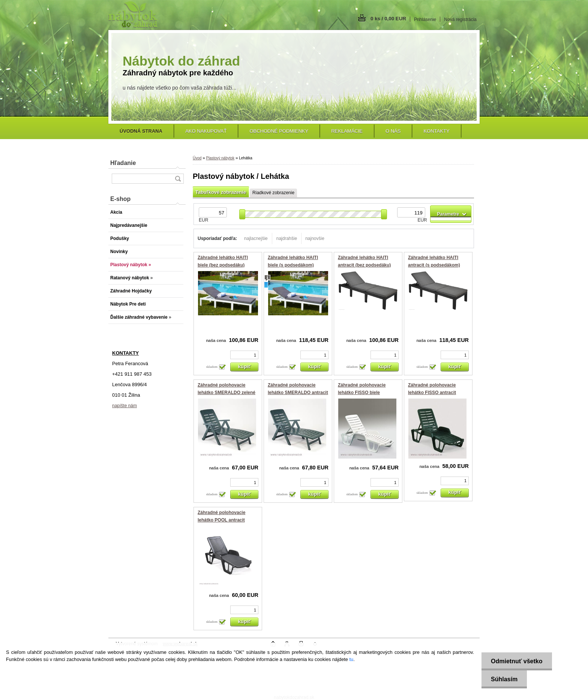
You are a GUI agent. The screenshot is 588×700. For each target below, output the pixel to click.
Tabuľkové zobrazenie (221, 192)
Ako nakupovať (206, 131)
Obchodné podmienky (279, 131)
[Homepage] (141, 131)
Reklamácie (347, 131)
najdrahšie (287, 238)
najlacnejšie (256, 238)
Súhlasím (504, 679)
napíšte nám (124, 406)
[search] (178, 179)
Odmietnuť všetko (517, 661)
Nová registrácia (460, 19)
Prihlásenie (425, 19)
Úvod (197, 158)
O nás (393, 131)
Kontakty (436, 131)
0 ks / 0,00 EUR (388, 19)
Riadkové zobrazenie (273, 193)
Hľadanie (123, 163)
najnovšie (315, 238)
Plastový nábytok (220, 158)
